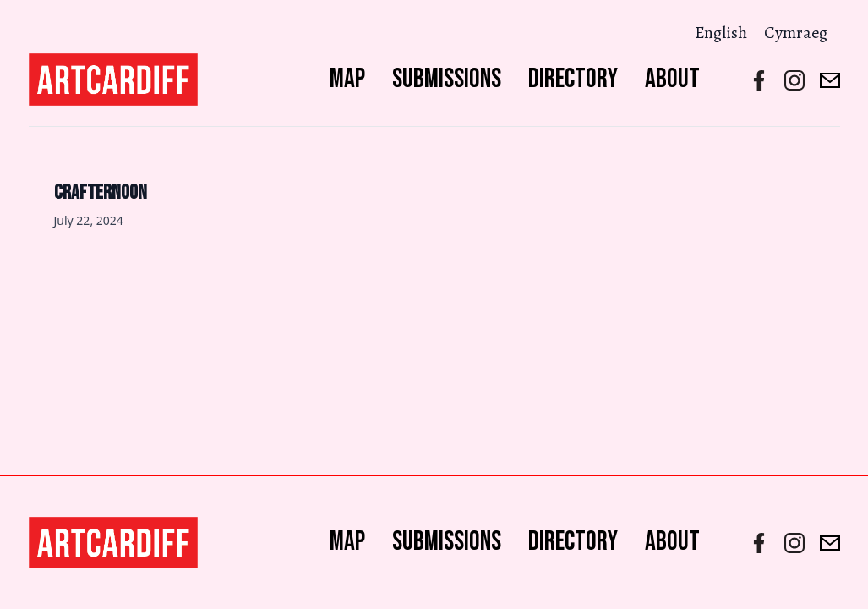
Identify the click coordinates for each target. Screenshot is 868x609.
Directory (573, 79)
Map (347, 79)
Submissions (447, 79)
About (672, 79)
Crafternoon (101, 192)
